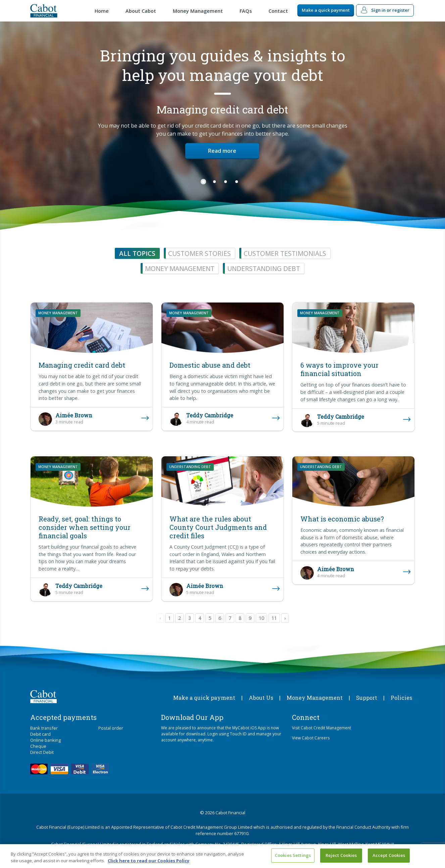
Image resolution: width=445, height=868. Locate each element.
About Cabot (141, 11)
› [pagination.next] (285, 618)
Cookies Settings (293, 855)
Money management (180, 268)
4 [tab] (237, 182)
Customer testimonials (285, 253)
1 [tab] (203, 182)
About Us (261, 698)
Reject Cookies (341, 855)
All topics (137, 253)
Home (102, 11)
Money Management (198, 11)
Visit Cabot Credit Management (322, 728)
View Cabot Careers (311, 738)
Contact (278, 11)
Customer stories (200, 253)
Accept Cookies (389, 855)
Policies (401, 698)
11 (274, 618)
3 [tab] (226, 182)
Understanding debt (264, 268)
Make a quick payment (326, 10)
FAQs (246, 11)
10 (261, 618)
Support (367, 698)
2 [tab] (214, 182)
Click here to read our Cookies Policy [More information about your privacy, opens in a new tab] (149, 861)
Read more (222, 151)
